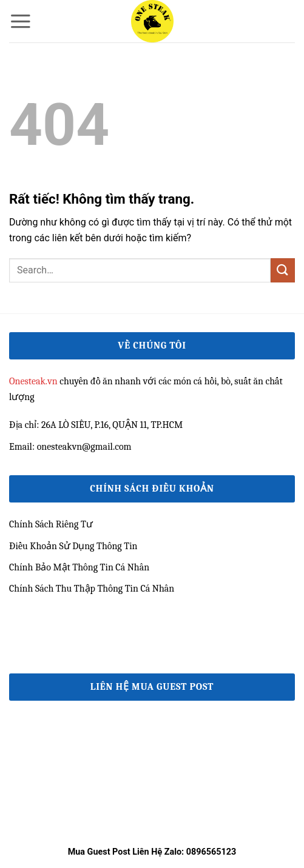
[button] (21, 21)
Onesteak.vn (33, 381)
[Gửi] (283, 270)
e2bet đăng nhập (42, 610)
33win (21, 638)
